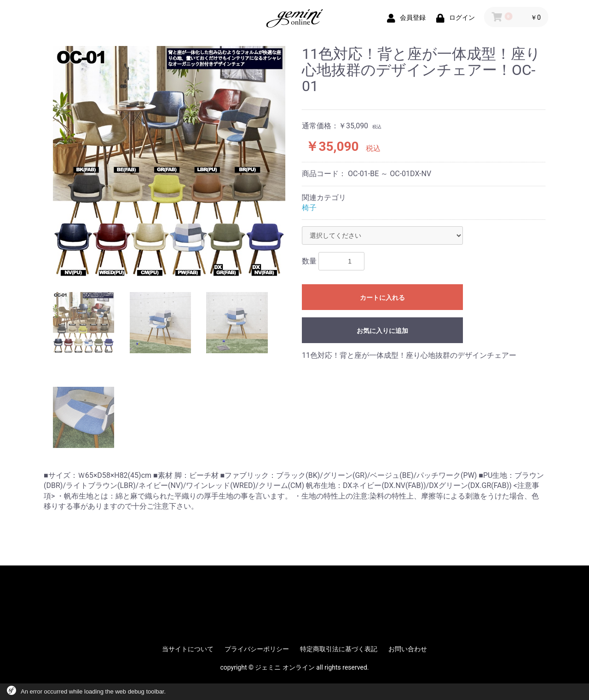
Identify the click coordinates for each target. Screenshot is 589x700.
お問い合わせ (408, 649)
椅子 (309, 208)
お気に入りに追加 (382, 331)
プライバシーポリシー (257, 649)
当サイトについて (188, 649)
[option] (169, 162)
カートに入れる (382, 298)
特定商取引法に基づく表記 (339, 649)
